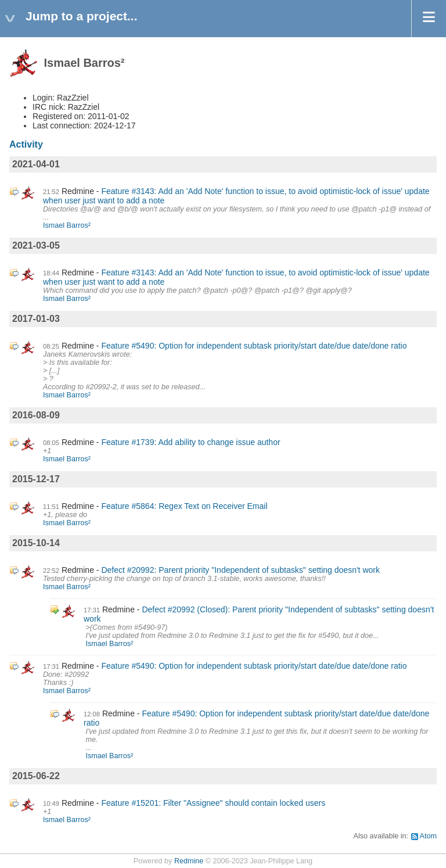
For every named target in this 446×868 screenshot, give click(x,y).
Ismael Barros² (67, 225)
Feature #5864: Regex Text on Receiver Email (184, 506)
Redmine (189, 861)
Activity (26, 144)
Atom (428, 836)
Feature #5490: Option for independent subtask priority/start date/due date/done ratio (254, 346)
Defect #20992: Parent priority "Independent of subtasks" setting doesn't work (240, 570)
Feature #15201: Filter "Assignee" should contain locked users (213, 803)
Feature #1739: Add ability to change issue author (190, 442)
